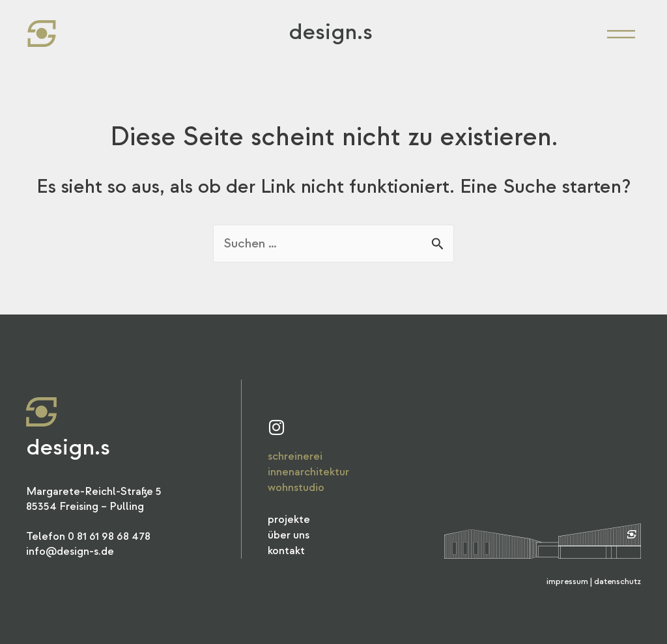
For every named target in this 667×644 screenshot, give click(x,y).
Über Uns (289, 535)
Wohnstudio (296, 487)
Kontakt (286, 551)
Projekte (289, 519)
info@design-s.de (70, 551)
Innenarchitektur (308, 472)
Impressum (567, 581)
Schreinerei (295, 456)
